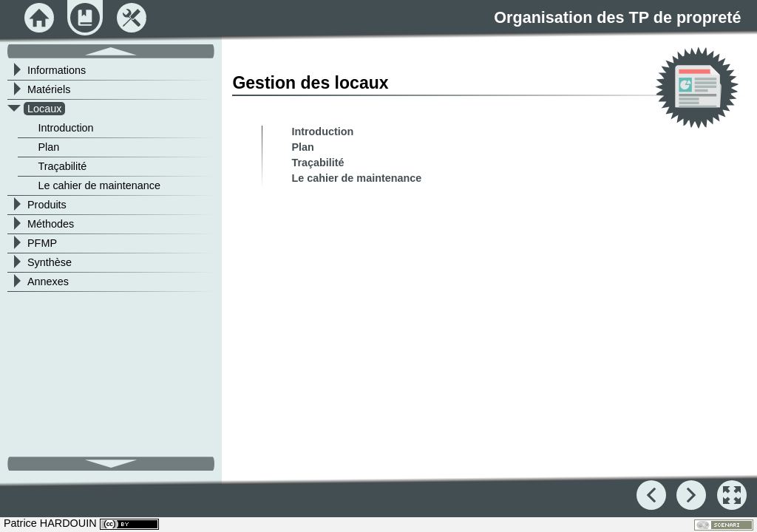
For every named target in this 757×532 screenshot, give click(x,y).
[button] (732, 495)
